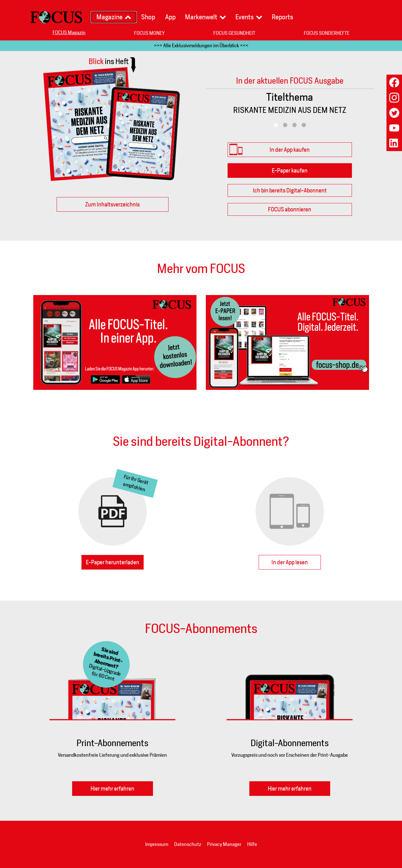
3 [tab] (294, 125)
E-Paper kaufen (290, 171)
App (170, 17)
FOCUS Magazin (69, 32)
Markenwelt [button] (201, 17)
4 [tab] (304, 125)
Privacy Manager (224, 844)
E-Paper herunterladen (113, 562)
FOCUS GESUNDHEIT (234, 33)
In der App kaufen (290, 150)
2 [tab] (285, 125)
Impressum (157, 844)
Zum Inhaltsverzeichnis (112, 204)
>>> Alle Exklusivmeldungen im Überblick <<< (201, 46)
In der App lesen (290, 562)
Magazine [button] (109, 17)
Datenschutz (188, 844)
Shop (148, 17)
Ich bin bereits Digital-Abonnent (290, 190)
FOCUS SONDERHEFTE (327, 33)
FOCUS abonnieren (290, 209)
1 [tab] (276, 125)
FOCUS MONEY (149, 33)
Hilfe (252, 844)
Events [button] (245, 17)
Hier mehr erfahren (112, 789)
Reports (282, 17)
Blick (109, 61)
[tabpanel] (290, 105)
